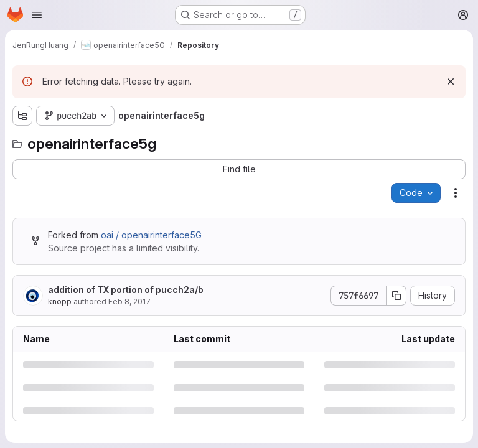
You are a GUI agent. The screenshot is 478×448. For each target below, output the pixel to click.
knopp (60, 301)
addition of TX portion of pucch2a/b (126, 290)
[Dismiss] (451, 82)
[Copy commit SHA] (396, 296)
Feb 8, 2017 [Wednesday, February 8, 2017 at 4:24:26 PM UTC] (129, 301)
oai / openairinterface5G (151, 235)
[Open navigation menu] (37, 15)
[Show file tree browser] (22, 116)
